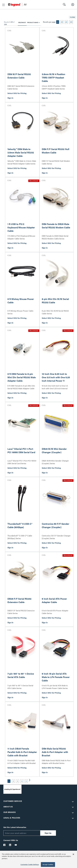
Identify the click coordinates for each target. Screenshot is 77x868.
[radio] (39, 23)
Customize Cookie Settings (30, 864)
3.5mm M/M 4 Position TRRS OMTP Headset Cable (54, 77)
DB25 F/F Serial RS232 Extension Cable (19, 600)
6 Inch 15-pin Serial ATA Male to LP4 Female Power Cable (56, 677)
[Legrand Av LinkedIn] (10, 845)
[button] (4, 5)
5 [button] (26, 781)
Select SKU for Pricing (17, 93)
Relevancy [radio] (22, 22)
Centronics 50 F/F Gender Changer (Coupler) (55, 525)
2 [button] (13, 781)
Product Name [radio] (33, 22)
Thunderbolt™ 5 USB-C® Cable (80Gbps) (20, 525)
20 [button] (58, 22)
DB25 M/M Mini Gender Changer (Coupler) (54, 450)
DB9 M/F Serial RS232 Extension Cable (19, 76)
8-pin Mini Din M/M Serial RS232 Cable (55, 301)
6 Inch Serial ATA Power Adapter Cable (54, 600)
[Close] (73, 854)
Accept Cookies (48, 864)
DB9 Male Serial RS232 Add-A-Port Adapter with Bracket (55, 752)
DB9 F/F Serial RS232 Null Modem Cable (55, 151)
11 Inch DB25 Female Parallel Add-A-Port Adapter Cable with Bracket (22, 752)
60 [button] (66, 22)
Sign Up (48, 833)
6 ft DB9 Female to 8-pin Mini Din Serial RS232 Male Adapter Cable (22, 377)
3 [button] (18, 781)
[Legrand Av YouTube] (16, 845)
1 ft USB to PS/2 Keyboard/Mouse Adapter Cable (21, 227)
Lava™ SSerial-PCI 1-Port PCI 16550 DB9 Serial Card (21, 450)
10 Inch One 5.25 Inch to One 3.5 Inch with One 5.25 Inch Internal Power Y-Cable (56, 379)
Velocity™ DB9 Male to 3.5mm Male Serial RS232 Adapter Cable (21, 152)
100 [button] (71, 22)
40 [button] (62, 22)
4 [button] (22, 781)
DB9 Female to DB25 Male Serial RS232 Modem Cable (56, 226)
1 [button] (9, 781)
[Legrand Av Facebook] (5, 845)
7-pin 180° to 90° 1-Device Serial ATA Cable (21, 675)
